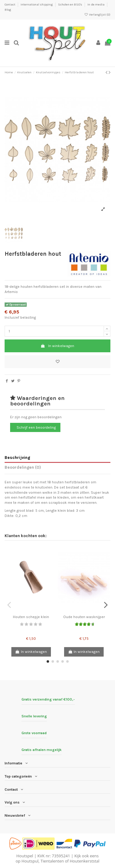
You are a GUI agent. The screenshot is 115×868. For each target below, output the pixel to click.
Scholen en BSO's (70, 5)
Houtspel (25, 856)
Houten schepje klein (31, 617)
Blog (8, 10)
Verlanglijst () (97, 15)
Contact (10, 5)
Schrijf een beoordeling (36, 427)
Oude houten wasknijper (84, 617)
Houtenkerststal (84, 861)
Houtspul (30, 861)
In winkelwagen (57, 346)
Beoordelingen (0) (23, 467)
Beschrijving (17, 457)
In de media (96, 5)
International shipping (37, 5)
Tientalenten (52, 861)
